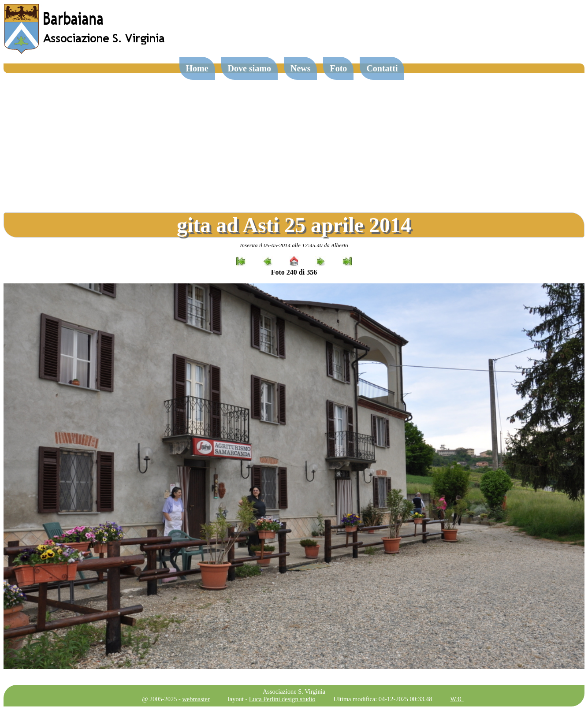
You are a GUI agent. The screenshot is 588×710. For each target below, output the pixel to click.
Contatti (382, 68)
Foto (338, 68)
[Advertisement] (294, 139)
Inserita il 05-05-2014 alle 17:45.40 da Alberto (294, 245)
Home (197, 68)
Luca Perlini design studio (282, 699)
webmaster (196, 699)
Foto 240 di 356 (294, 272)
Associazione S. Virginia (294, 691)
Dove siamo (249, 68)
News (301, 68)
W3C (457, 699)
